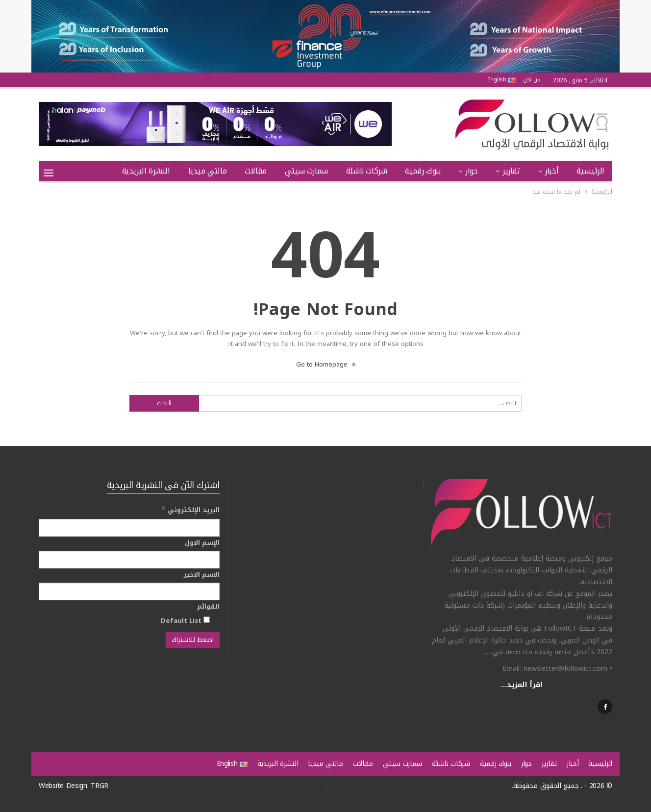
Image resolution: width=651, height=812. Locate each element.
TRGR (100, 786)
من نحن (532, 80)
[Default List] (207, 620)
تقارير (511, 171)
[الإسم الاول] (129, 560)
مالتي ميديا (208, 171)
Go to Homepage (326, 364)
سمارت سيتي (306, 171)
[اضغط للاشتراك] (193, 640)
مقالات (256, 171)
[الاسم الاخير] (129, 591)
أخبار (551, 171)
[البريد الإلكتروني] (129, 528)
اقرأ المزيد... (522, 685)
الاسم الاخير (201, 575)
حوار (471, 171)
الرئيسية (590, 171)
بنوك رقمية (423, 171)
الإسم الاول (202, 543)
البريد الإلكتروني (190, 510)
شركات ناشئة (367, 171)
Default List (185, 620)
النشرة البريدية (146, 171)
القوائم (208, 607)
